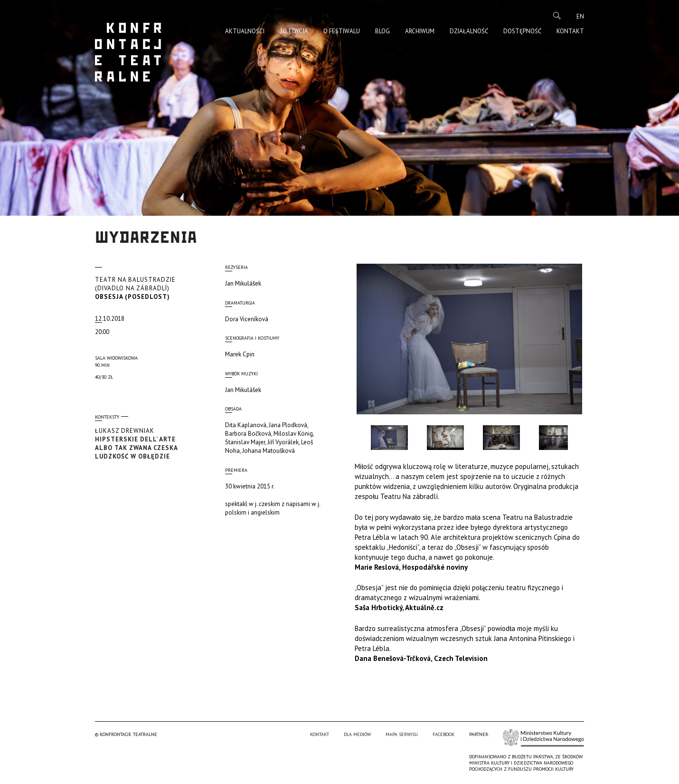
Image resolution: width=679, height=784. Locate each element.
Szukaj (557, 16)
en (580, 16)
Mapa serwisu (402, 734)
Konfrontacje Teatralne (128, 52)
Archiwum (420, 31)
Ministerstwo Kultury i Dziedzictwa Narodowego (543, 738)
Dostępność (522, 31)
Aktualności (245, 31)
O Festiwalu (342, 31)
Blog (382, 31)
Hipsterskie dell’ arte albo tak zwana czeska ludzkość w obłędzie (145, 444)
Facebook (443, 734)
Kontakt (570, 31)
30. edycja (294, 31)
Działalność (469, 31)
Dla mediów (357, 734)
